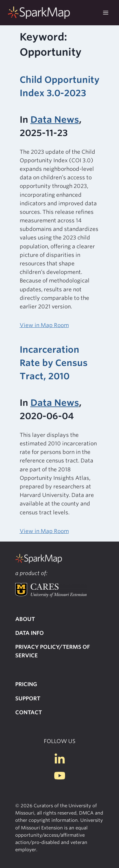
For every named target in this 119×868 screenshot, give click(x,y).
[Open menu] (106, 12)
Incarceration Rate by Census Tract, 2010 (54, 363)
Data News (55, 120)
